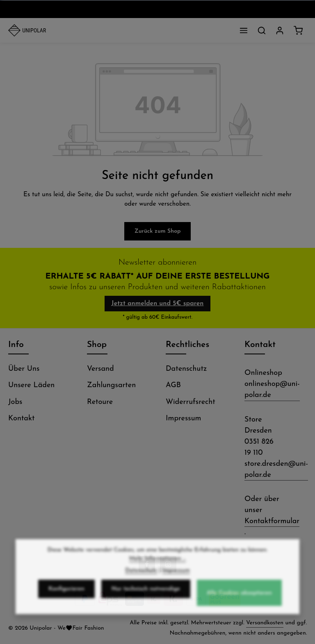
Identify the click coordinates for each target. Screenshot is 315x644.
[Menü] (244, 30)
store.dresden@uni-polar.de (276, 469)
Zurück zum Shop (158, 231)
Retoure (100, 402)
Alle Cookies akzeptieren (239, 598)
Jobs (15, 402)
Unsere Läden (31, 385)
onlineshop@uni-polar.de (272, 390)
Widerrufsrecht (191, 402)
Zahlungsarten (111, 385)
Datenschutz (186, 369)
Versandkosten (265, 623)
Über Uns (24, 369)
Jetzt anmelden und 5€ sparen (158, 304)
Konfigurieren (66, 594)
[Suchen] (262, 30)
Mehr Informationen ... (157, 564)
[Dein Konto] (280, 30)
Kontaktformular (272, 521)
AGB (173, 385)
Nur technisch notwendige (146, 594)
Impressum (183, 418)
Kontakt (21, 418)
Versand (100, 369)
